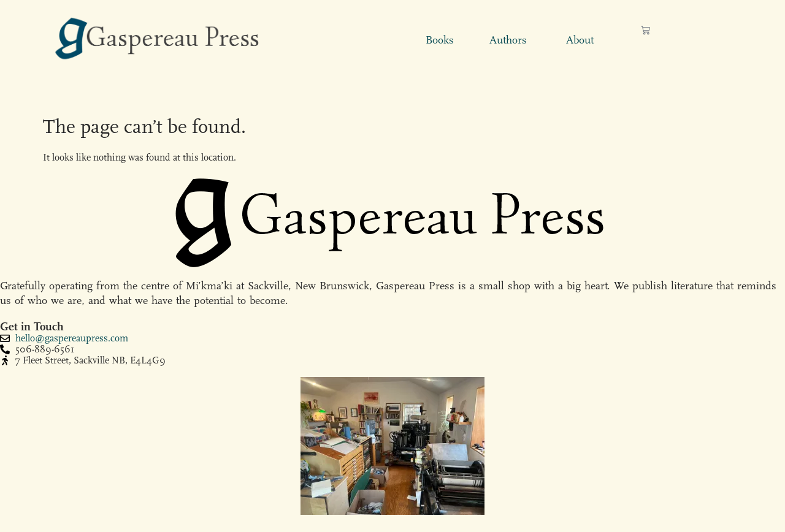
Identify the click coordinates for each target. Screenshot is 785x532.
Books (440, 40)
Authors (508, 40)
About (580, 40)
